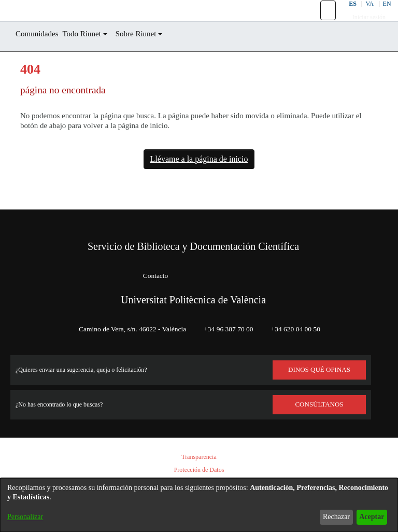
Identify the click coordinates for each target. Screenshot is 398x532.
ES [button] (345, 15)
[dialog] (199, 505)
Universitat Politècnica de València (193, 300)
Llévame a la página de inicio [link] (199, 183)
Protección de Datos (199, 470)
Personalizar (28, 517)
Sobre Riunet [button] (154, 57)
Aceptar (369, 517)
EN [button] (381, 15)
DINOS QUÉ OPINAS (319, 370)
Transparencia (199, 457)
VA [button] (363, 15)
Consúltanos (319, 404)
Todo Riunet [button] (93, 57)
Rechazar (328, 517)
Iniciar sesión (363, 29)
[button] (322, 22)
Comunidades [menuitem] (41, 57)
